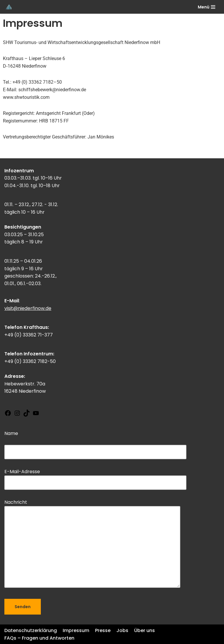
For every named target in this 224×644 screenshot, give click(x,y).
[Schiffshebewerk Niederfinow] (9, 7)
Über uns (145, 630)
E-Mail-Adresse (95, 477)
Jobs (122, 630)
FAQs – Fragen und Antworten (39, 638)
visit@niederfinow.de (28, 308)
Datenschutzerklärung (31, 630)
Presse (103, 630)
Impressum (76, 630)
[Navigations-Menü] (206, 7)
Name (95, 443)
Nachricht (92, 544)
